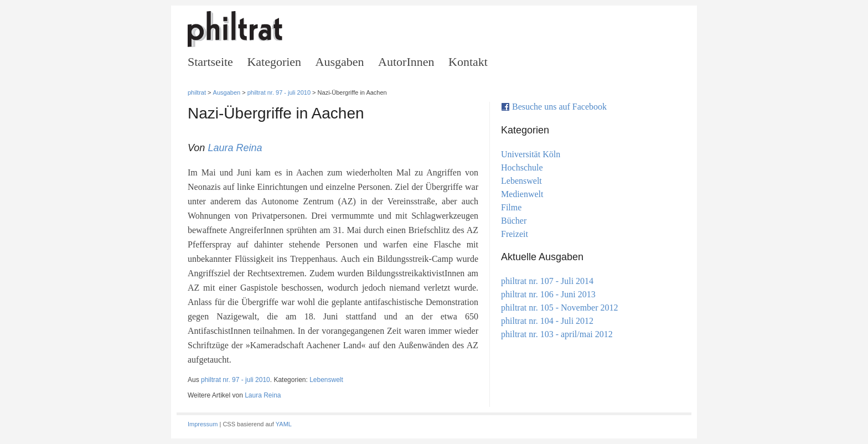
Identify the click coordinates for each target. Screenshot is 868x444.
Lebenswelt (326, 380)
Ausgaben (340, 62)
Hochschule (522, 167)
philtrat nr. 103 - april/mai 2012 (557, 334)
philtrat (197, 92)
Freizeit (515, 234)
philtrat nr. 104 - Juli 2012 (547, 321)
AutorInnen (406, 62)
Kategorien (274, 62)
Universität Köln (531, 154)
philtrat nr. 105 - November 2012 (560, 308)
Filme (511, 207)
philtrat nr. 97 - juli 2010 (279, 92)
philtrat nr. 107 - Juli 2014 (547, 281)
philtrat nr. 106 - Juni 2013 (548, 294)
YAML (284, 424)
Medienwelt (522, 194)
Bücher (514, 221)
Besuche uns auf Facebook (559, 107)
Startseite (210, 62)
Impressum (203, 424)
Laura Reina (235, 148)
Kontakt (468, 62)
